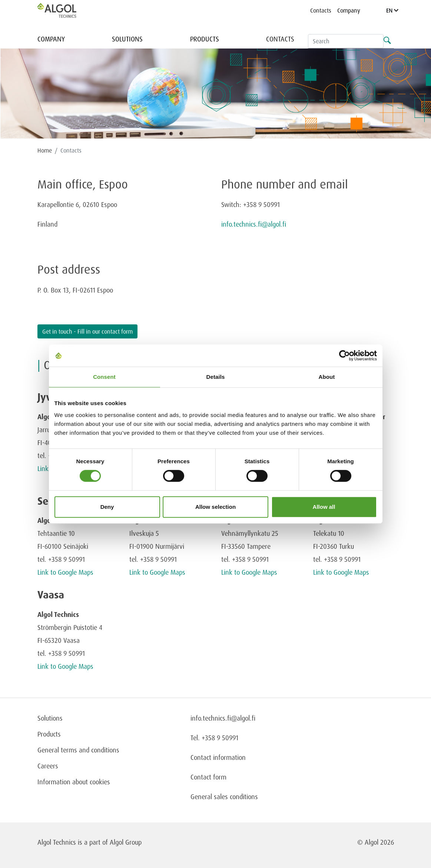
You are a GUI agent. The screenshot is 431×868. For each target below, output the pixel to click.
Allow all (324, 507)
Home (45, 150)
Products (205, 39)
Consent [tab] (104, 377)
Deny (107, 507)
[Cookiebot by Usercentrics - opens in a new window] (344, 355)
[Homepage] (64, 10)
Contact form (208, 777)
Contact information (218, 757)
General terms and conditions (78, 750)
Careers (48, 766)
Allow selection (215, 507)
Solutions (127, 39)
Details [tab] (216, 377)
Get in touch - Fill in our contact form (87, 331)
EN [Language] (392, 10)
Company (349, 10)
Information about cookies (74, 782)
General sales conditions (224, 797)
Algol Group (126, 842)
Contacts (321, 10)
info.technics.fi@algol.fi (254, 224)
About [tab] (327, 377)
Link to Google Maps (65, 572)
